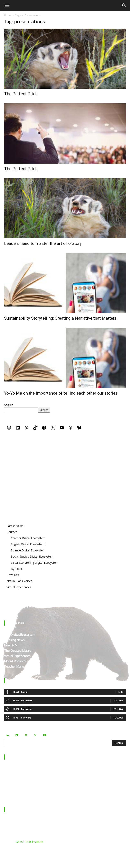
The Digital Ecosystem (20, 635)
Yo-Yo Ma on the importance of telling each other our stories (61, 393)
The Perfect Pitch (21, 94)
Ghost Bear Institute (30, 842)
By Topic (17, 569)
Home (8, 15)
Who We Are (13, 769)
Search (9, 405)
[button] (7, 6)
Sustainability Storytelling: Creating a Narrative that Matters (60, 318)
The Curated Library (18, 651)
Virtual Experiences (19, 587)
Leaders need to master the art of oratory (43, 243)
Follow (118, 700)
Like (121, 692)
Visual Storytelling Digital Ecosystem (35, 563)
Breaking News (14, 640)
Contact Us (12, 779)
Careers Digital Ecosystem (28, 538)
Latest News (15, 526)
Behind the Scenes (17, 774)
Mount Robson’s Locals (20, 661)
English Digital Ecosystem (28, 544)
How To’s (13, 575)
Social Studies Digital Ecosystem (32, 556)
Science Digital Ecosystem (28, 550)
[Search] (124, 6)
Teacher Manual (15, 667)
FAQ (7, 785)
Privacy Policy (13, 790)
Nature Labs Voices (19, 581)
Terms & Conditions (18, 795)
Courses (12, 532)
